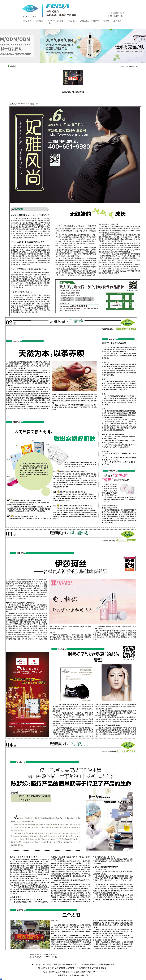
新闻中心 (66, 964)
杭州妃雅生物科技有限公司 (57, 968)
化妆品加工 (84, 21)
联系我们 (106, 21)
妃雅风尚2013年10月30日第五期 (46, 955)
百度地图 (111, 964)
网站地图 (102, 964)
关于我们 (39, 21)
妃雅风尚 (95, 21)
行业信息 (72, 21)
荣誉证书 (61, 21)
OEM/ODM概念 (46, 964)
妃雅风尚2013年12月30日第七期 (46, 957)
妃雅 (12, 104)
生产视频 (117, 21)
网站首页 (27, 21)
